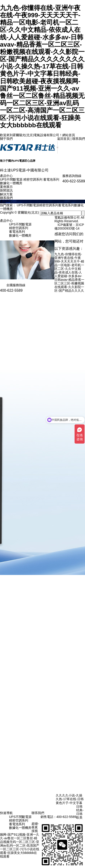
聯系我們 (79, 139)
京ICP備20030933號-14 (69, 227)
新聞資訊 (6, 190)
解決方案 (6, 194)
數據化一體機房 (11, 183)
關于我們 (6, 139)
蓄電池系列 (51, 179)
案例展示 (6, 187)
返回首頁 (63, 139)
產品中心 (6, 176)
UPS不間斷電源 (11, 179)
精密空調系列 (33, 179)
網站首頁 (69, 135)
